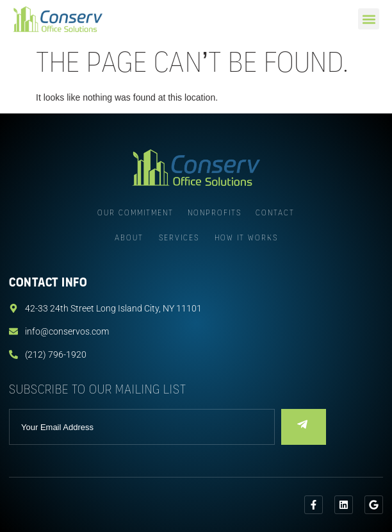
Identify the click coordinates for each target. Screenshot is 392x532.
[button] (369, 19)
